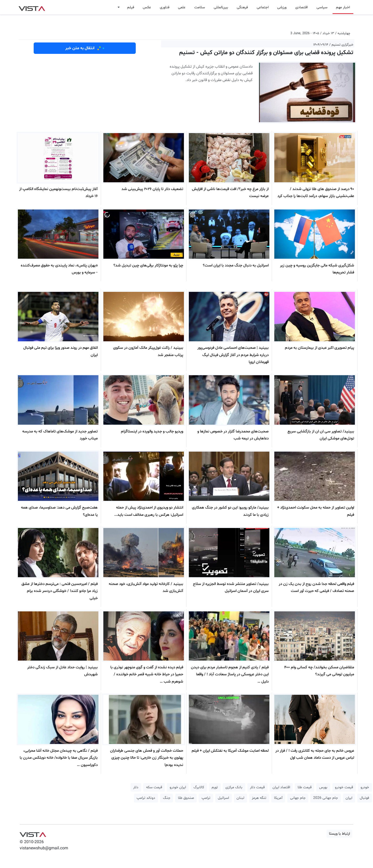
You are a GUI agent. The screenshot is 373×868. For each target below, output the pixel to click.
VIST (32, 7)
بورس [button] (323, 787)
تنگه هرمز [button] (259, 798)
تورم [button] (215, 787)
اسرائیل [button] (223, 798)
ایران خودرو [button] (178, 787)
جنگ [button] (167, 798)
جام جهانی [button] (298, 798)
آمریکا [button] (278, 798)
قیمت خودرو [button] (344, 787)
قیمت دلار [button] (257, 787)
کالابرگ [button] (199, 787)
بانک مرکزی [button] (234, 787)
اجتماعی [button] (263, 7)
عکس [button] (147, 7)
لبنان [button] (240, 798)
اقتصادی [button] (302, 7)
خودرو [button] (365, 787)
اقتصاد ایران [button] (281, 787)
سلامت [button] (200, 7)
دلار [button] (136, 787)
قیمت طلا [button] (305, 787)
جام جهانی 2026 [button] (326, 798)
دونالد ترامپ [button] (146, 798)
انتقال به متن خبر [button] (85, 48)
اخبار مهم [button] (343, 7)
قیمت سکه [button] (154, 787)
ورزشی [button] (282, 7)
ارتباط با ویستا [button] (339, 834)
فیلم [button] (131, 7)
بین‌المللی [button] (221, 7)
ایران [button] (349, 798)
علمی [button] (182, 7)
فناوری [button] (165, 7)
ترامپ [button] (206, 798)
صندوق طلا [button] (186, 798)
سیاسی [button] (322, 7)
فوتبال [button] (364, 798)
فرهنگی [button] (242, 7)
